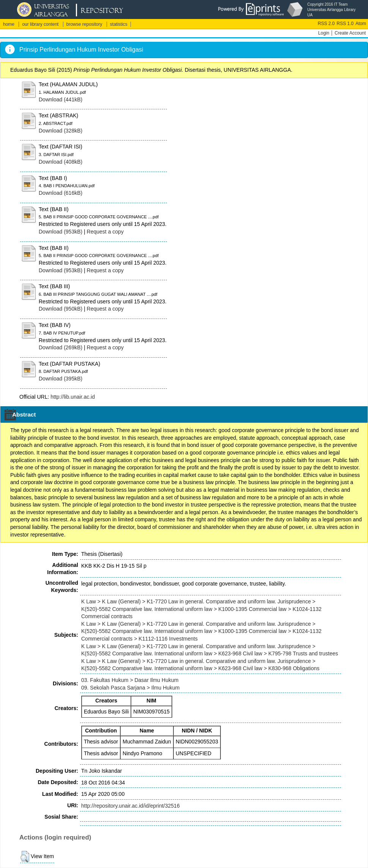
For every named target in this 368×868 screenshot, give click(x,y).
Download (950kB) (61, 309)
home (9, 24)
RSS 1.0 (345, 24)
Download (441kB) (61, 99)
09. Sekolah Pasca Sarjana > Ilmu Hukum (131, 688)
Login (324, 33)
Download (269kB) (61, 347)
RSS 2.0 (326, 24)
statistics (119, 24)
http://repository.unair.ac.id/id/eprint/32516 (131, 806)
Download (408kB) (61, 162)
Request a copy (105, 232)
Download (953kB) (61, 232)
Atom (361, 24)
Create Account (350, 33)
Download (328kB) (61, 131)
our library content (40, 24)
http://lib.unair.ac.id (73, 397)
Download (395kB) (61, 379)
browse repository (84, 24)
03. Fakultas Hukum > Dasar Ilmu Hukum (130, 680)
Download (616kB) (61, 193)
